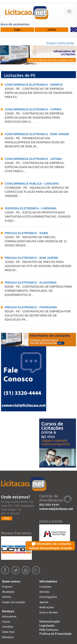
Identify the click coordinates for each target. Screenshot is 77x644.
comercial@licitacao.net (56, 509)
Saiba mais (8, 632)
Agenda (44, 602)
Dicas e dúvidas (49, 613)
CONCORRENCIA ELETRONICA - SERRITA (34, 85)
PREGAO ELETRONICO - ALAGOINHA (31, 283)
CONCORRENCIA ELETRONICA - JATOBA (33, 159)
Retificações (47, 607)
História (6, 597)
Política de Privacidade (55, 634)
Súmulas (44, 592)
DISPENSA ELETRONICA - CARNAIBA (31, 208)
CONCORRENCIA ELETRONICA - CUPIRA (33, 109)
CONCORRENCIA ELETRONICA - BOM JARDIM (37, 134)
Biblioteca (8, 637)
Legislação (47, 626)
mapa (7, 518)
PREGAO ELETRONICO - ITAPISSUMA (31, 307)
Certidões (8, 627)
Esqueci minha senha (60, 43)
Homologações (48, 597)
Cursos (6, 622)
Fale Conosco (49, 630)
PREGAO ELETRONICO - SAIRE (26, 233)
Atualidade (8, 592)
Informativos (9, 617)
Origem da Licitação (14, 602)
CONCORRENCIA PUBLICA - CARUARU (32, 184)
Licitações (45, 587)
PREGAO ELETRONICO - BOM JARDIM (31, 258)
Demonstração (50, 622)
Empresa (7, 587)
